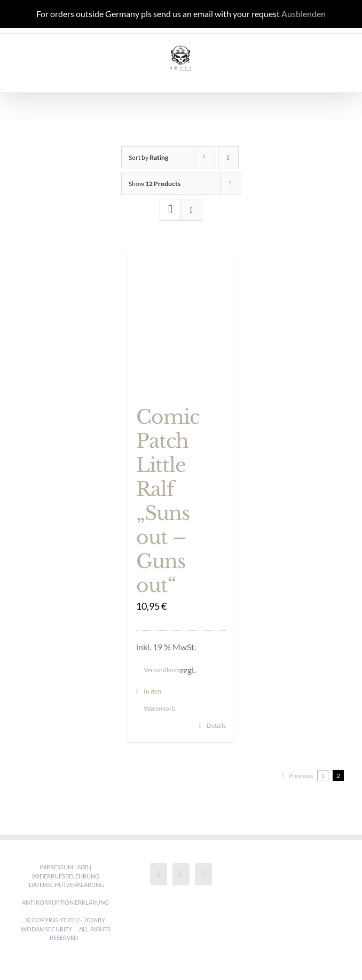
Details (216, 725)
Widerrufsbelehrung (66, 876)
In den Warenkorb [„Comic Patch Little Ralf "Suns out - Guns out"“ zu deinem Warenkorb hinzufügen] (160, 700)
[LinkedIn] (203, 874)
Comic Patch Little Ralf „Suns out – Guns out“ (168, 501)
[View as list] (191, 210)
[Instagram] (181, 874)
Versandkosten (162, 670)
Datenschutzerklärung (66, 885)
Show (155, 184)
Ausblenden (304, 14)
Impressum (56, 867)
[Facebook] (159, 874)
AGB (83, 867)
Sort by (148, 157)
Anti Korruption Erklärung (65, 902)
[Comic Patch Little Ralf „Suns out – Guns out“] (181, 324)
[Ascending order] (228, 157)
